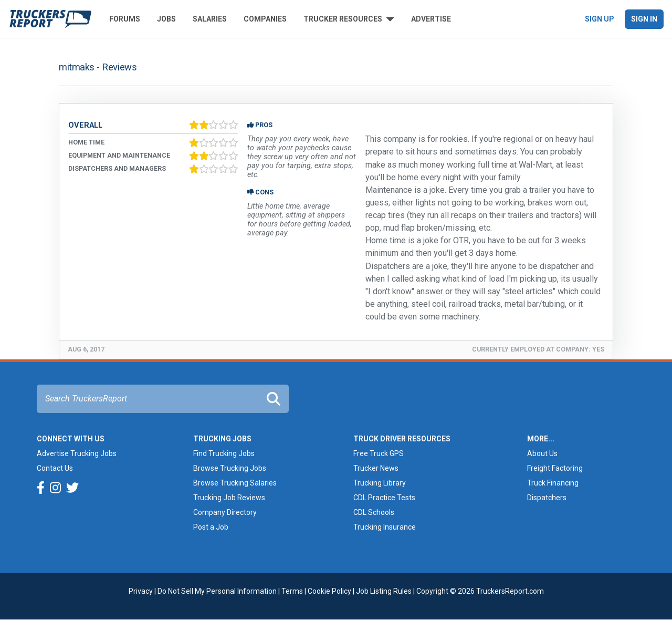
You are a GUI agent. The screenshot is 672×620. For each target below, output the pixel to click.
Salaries (210, 19)
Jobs (166, 19)
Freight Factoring (555, 468)
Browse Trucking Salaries (235, 483)
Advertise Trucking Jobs (77, 453)
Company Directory (225, 512)
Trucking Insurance (385, 527)
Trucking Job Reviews (229, 498)
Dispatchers (547, 498)
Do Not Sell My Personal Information (217, 591)
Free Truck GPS (379, 453)
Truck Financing (553, 483)
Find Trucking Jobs (224, 453)
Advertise (431, 19)
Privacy (141, 591)
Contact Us (55, 468)
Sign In (644, 19)
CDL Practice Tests (384, 498)
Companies (265, 19)
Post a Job (211, 527)
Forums (125, 19)
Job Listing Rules (384, 591)
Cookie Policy (329, 591)
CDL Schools (374, 512)
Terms (292, 591)
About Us (542, 453)
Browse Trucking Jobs (230, 468)
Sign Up (600, 19)
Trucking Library (380, 483)
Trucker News (376, 468)
